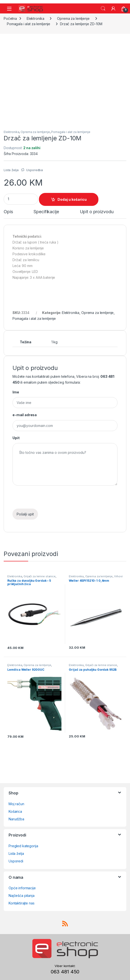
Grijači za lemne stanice (40, 576)
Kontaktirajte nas (22, 903)
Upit (16, 438)
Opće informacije (22, 888)
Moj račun (16, 804)
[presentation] (50, 499)
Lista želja (16, 853)
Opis (8, 212)
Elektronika (35, 18)
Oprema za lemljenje (73, 18)
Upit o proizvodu (97, 212)
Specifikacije (46, 212)
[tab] (8, 214)
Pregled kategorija (23, 846)
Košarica (15, 811)
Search (103, 9)
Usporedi (16, 861)
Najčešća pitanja (22, 896)
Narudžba (16, 819)
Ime (16, 392)
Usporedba (35, 170)
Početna (10, 18)
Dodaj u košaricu (72, 199)
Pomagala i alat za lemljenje (29, 24)
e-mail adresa (25, 415)
